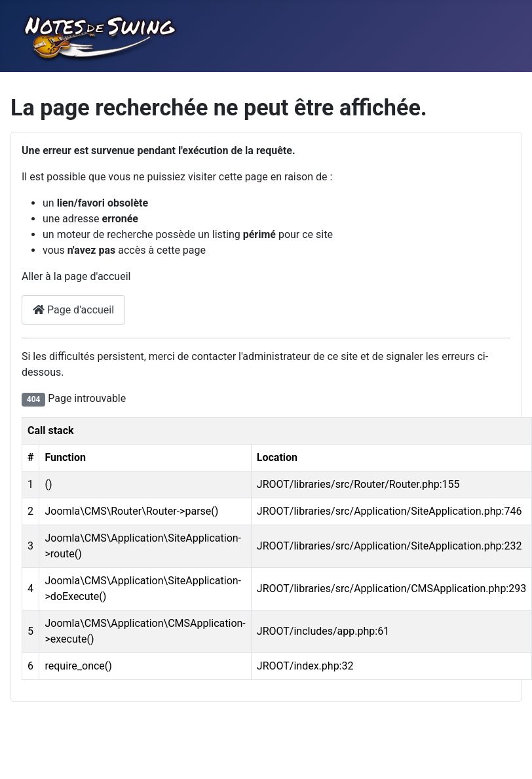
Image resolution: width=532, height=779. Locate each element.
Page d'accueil (73, 310)
